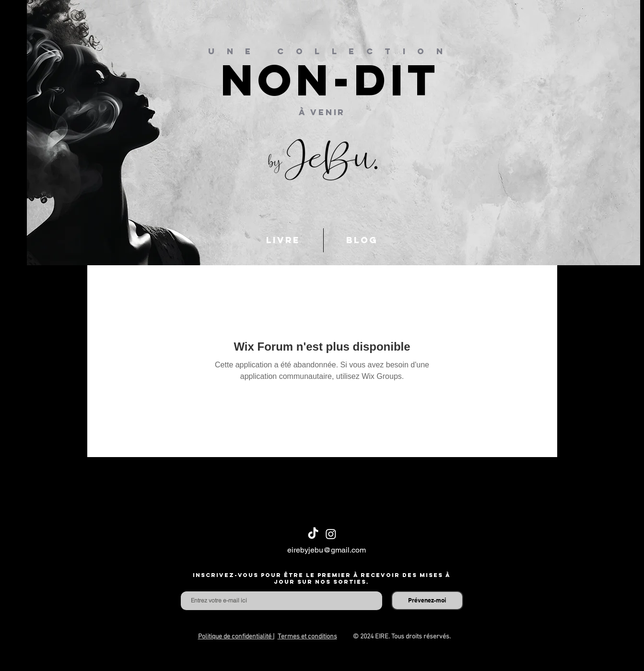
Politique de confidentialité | (236, 637)
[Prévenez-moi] (427, 600)
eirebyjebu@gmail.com (327, 550)
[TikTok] (313, 534)
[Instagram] (331, 534)
